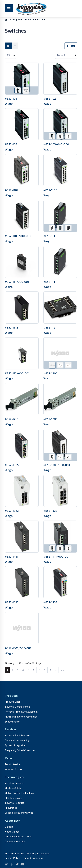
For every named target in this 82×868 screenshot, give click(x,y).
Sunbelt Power (13, 722)
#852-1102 (12, 190)
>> (62, 670)
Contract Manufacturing (17, 740)
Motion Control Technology (19, 793)
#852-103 (11, 144)
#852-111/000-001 (17, 282)
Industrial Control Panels (18, 707)
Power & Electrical (35, 19)
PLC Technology (14, 798)
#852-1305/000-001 (57, 465)
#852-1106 (50, 190)
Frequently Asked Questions (20, 750)
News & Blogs (12, 832)
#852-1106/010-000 (18, 236)
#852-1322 (12, 511)
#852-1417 (12, 602)
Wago (9, 103)
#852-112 (49, 327)
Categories (16, 19)
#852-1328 (50, 511)
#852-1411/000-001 (56, 556)
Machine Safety (13, 788)
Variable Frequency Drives (19, 813)
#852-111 (49, 236)
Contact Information (15, 841)
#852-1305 (12, 465)
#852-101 (11, 98)
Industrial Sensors (14, 783)
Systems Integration (15, 745)
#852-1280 (50, 419)
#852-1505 (50, 602)
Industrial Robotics (14, 803)
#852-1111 (50, 282)
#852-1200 (50, 373)
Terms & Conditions (33, 858)
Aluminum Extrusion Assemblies (21, 717)
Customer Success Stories (19, 836)
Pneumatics (11, 808)
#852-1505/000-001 (18, 648)
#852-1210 (12, 419)
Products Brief (12, 702)
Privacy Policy (12, 858)
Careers (9, 827)
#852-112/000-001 (17, 373)
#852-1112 (11, 327)
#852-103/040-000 (56, 144)
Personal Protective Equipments (22, 712)
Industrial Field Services (17, 735)
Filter (71, 46)
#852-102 (50, 98)
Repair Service (13, 764)
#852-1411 (11, 556)
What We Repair (13, 769)
